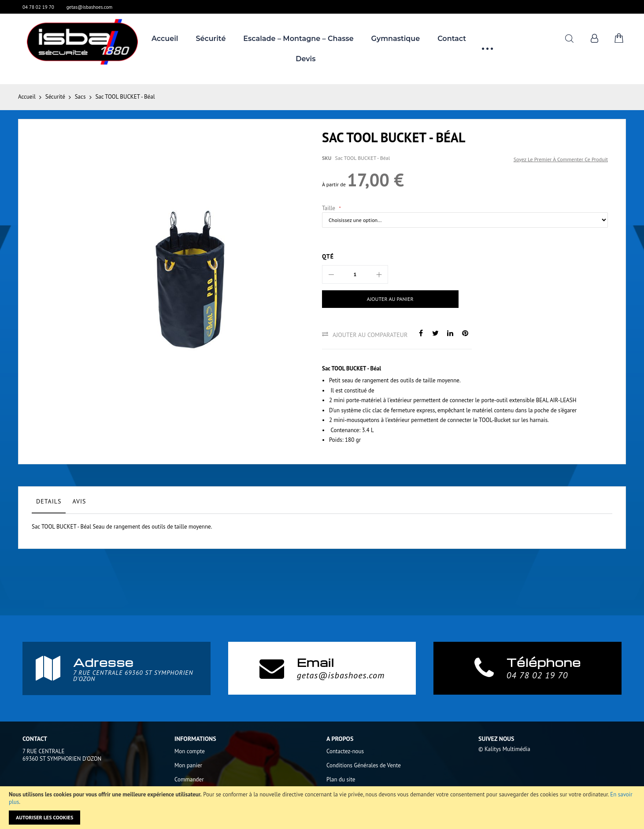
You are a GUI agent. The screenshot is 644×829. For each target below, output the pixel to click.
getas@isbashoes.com (90, 7)
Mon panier (188, 765)
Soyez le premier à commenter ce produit (561, 159)
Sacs (80, 97)
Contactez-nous (345, 751)
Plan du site (341, 779)
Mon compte (190, 751)
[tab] (49, 503)
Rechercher (569, 39)
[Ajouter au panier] (390, 299)
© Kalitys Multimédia (504, 749)
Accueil (27, 97)
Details (49, 501)
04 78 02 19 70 (38, 7)
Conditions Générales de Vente (364, 765)
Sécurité (55, 97)
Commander (189, 779)
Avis (79, 501)
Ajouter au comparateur (370, 335)
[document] (322, 808)
